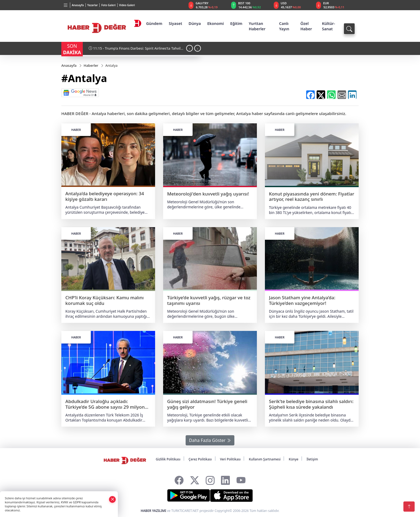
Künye (294, 459)
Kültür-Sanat (329, 26)
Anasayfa (78, 5)
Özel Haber (306, 26)
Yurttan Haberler (257, 26)
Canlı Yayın (284, 26)
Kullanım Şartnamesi (265, 459)
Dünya (195, 23)
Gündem (154, 23)
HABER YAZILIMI (153, 511)
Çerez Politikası (200, 459)
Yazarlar (93, 5)
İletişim (312, 459)
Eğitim (236, 23)
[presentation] (190, 48)
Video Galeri (127, 5)
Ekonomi (216, 23)
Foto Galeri (108, 5)
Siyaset (175, 23)
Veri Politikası (230, 459)
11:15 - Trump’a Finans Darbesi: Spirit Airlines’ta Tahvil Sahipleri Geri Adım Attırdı (135, 50)
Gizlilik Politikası (168, 459)
